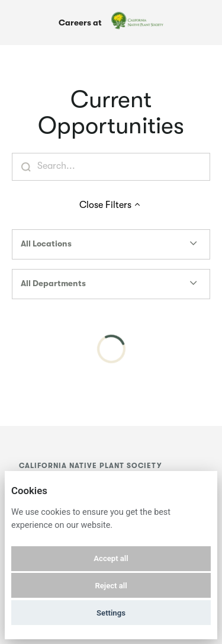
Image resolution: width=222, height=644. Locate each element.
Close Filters (111, 205)
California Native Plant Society (90, 466)
